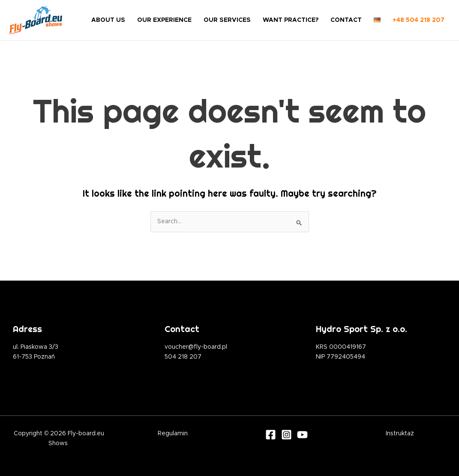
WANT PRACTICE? (291, 20)
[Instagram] (286, 435)
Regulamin (173, 434)
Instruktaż (400, 434)
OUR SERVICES (227, 20)
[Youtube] (302, 435)
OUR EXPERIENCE (164, 20)
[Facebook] (271, 435)
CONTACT (346, 20)
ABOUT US (108, 20)
